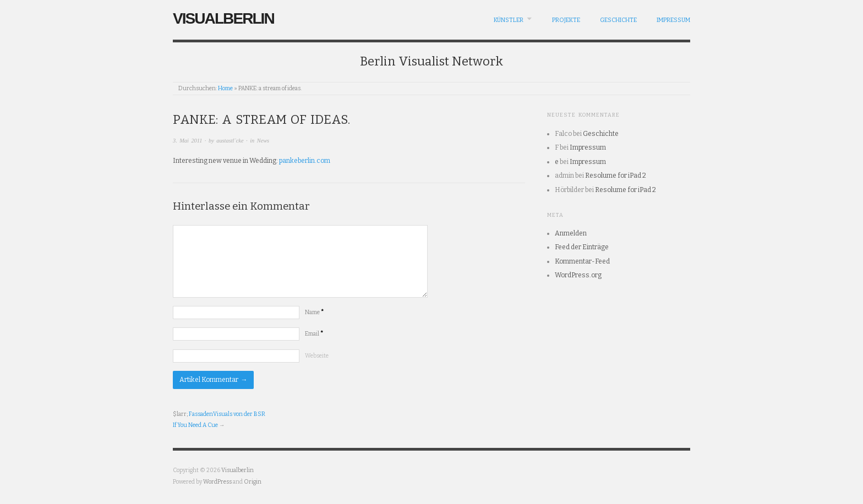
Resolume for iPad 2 (616, 176)
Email (314, 334)
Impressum (673, 20)
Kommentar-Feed (582, 261)
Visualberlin (223, 18)
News (263, 141)
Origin (253, 482)
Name (314, 312)
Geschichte (618, 20)
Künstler (509, 20)
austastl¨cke (230, 141)
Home (225, 88)
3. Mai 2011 (187, 141)
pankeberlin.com (305, 161)
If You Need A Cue (195, 425)
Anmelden (571, 233)
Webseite (317, 356)
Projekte (566, 20)
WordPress (217, 482)
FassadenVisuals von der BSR (227, 414)
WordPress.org (578, 275)
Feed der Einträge (582, 247)
